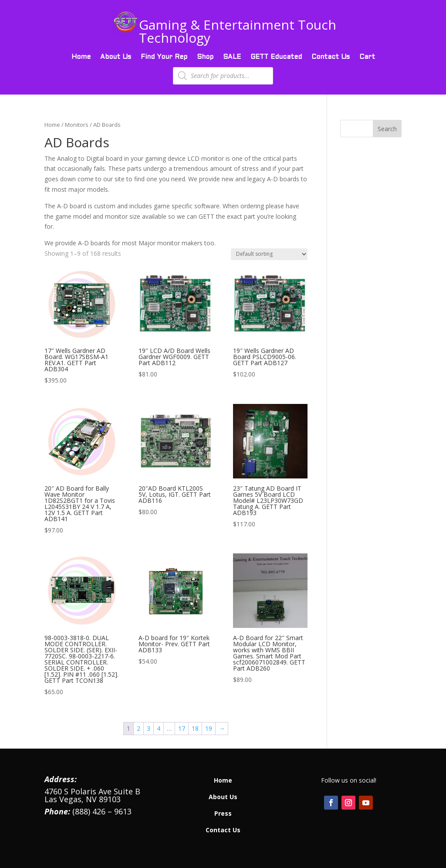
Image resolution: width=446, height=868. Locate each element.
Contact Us (331, 57)
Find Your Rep (164, 57)
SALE (232, 57)
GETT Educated (276, 57)
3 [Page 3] (149, 728)
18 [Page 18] (195, 728)
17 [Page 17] (182, 728)
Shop (205, 57)
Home (81, 57)
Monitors (77, 125)
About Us (116, 57)
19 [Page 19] (209, 728)
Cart (367, 57)
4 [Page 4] (159, 728)
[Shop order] (269, 254)
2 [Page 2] (139, 728)
